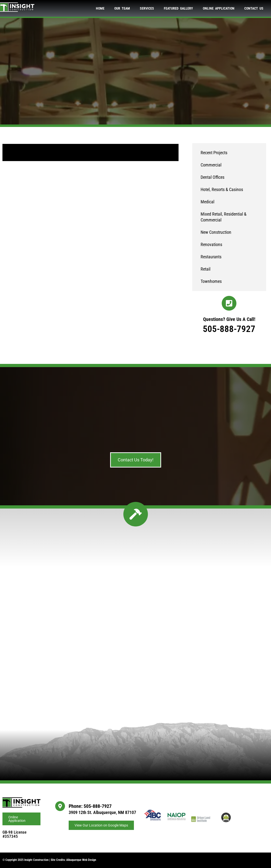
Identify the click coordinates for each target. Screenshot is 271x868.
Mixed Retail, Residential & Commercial (224, 217)
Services (147, 8)
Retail (206, 269)
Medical (207, 202)
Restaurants (211, 257)
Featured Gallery (178, 8)
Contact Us (254, 8)
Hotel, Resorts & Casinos (222, 189)
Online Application (219, 8)
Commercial (211, 165)
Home (100, 8)
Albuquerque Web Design (81, 860)
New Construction (216, 232)
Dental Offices (213, 177)
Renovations (211, 244)
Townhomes (211, 281)
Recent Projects (214, 153)
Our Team (122, 8)
